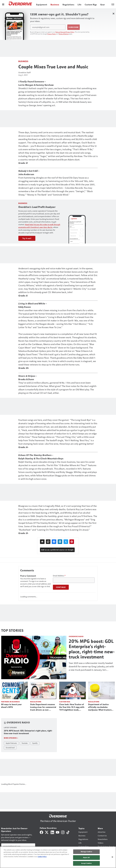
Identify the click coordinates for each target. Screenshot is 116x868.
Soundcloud (10, 747)
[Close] (112, 857)
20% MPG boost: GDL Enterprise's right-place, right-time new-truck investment (92, 649)
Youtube (25, 743)
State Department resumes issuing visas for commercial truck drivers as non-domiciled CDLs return (43, 707)
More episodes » (11, 738)
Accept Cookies (86, 863)
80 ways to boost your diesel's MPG (11, 706)
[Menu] (3, 4)
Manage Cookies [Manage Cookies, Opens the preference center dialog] (86, 852)
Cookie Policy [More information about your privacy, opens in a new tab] (42, 857)
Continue (61, 587)
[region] (58, 857)
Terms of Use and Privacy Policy (65, 32)
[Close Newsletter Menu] (113, 14)
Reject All (86, 857)
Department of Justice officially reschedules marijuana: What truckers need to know (100, 707)
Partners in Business (10, 702)
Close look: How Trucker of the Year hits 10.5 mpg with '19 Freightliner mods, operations (72, 707)
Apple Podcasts (11, 743)
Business (23, 61)
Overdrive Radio (76, 636)
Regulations (36, 702)
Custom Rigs (65, 702)
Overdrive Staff (25, 72)
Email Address (59, 576)
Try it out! (27, 238)
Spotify (35, 743)
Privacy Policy (52, 34)
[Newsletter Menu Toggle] (113, 4)
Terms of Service (64, 34)
